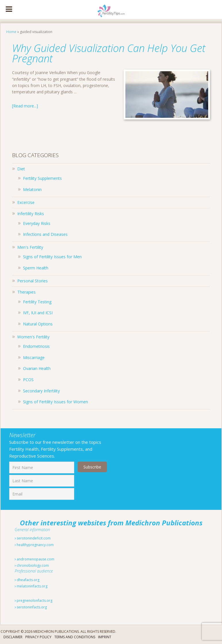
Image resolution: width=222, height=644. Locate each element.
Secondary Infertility (41, 391)
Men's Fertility (30, 247)
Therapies (26, 292)
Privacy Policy (38, 637)
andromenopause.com (35, 559)
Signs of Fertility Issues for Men (52, 257)
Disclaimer (13, 637)
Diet (21, 169)
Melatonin (32, 189)
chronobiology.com (32, 565)
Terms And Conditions (75, 637)
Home (11, 32)
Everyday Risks (37, 223)
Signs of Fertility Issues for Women (56, 402)
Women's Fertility (33, 337)
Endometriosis (36, 346)
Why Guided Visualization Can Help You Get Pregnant (109, 53)
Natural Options (38, 324)
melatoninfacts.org (31, 586)
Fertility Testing (37, 302)
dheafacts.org (27, 580)
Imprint (105, 637)
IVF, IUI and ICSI (38, 313)
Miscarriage (34, 357)
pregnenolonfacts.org (34, 600)
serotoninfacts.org (31, 607)
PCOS (28, 380)
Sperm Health (36, 268)
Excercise (26, 202)
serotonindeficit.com (33, 538)
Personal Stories (32, 281)
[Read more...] (25, 106)
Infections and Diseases (45, 234)
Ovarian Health (37, 368)
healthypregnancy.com (34, 545)
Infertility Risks (31, 214)
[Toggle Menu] (9, 9)
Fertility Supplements (42, 178)
